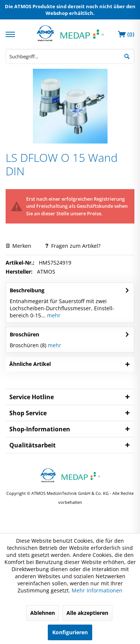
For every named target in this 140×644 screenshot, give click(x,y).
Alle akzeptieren (87, 613)
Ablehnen (43, 613)
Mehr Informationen (97, 590)
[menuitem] (11, 33)
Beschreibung (27, 290)
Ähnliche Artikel (30, 364)
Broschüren (24, 334)
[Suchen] (127, 56)
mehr (53, 315)
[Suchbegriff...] (70, 56)
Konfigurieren (70, 632)
